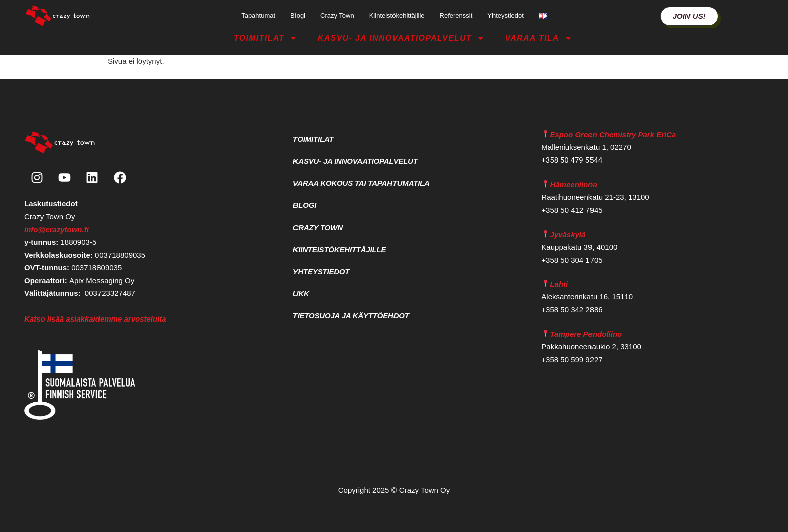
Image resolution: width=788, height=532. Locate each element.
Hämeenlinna (573, 185)
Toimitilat (266, 38)
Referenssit (456, 15)
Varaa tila (539, 38)
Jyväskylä (568, 234)
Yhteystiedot (506, 15)
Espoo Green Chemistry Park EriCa (613, 134)
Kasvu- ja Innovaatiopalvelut (401, 38)
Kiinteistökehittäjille (397, 15)
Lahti (559, 284)
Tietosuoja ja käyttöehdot (351, 316)
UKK (301, 294)
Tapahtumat (258, 15)
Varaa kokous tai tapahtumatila (361, 183)
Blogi (298, 15)
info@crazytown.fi (57, 229)
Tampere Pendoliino (586, 334)
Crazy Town (337, 15)
